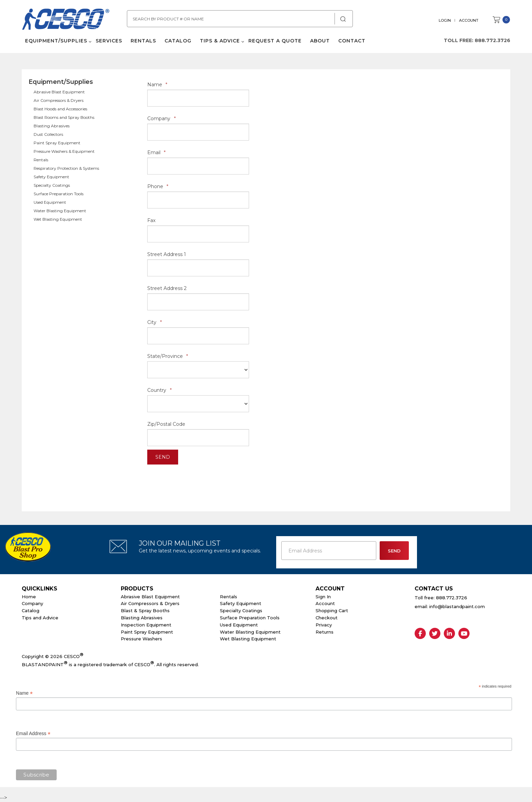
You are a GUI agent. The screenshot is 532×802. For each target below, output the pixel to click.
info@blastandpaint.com (457, 606)
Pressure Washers (141, 639)
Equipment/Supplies (56, 41)
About (320, 41)
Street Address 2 (167, 288)
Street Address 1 (167, 254)
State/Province (168, 356)
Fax (151, 220)
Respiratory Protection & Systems (66, 168)
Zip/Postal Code (166, 424)
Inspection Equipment (146, 625)
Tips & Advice (220, 41)
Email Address (33, 734)
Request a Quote (275, 41)
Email (156, 152)
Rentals (143, 41)
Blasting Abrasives (52, 126)
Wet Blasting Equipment (58, 219)
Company (161, 119)
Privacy (324, 625)
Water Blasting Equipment (60, 211)
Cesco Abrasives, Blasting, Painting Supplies (66, 20)
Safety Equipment (51, 177)
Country (159, 390)
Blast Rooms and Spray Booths (64, 117)
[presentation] (199, 481)
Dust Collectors (48, 134)
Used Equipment (50, 202)
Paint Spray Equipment (57, 143)
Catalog (178, 41)
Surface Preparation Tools (59, 194)
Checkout (327, 618)
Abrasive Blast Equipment (59, 92)
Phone (158, 186)
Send (163, 457)
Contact (352, 41)
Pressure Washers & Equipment (64, 151)
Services (109, 41)
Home (29, 597)
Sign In (323, 597)
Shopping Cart (332, 610)
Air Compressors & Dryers (59, 100)
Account (469, 20)
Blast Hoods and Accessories (60, 109)
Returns (325, 632)
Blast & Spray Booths (145, 610)
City (155, 322)
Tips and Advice (40, 618)
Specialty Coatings (52, 185)
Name (157, 85)
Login (445, 20)
